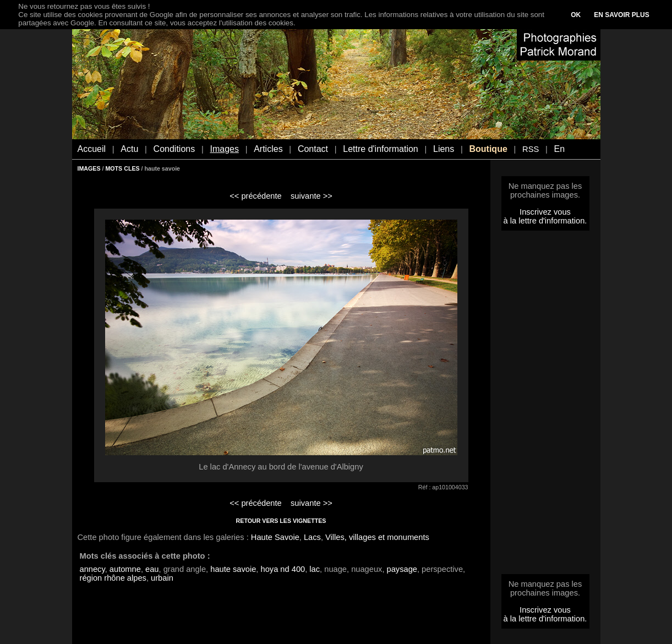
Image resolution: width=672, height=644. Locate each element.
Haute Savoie (275, 537)
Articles (268, 149)
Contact (313, 149)
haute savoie (233, 569)
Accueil (92, 149)
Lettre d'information (380, 149)
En (559, 149)
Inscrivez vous (545, 212)
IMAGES (89, 168)
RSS (531, 149)
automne (125, 569)
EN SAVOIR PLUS (621, 15)
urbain (162, 578)
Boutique (488, 149)
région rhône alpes (113, 578)
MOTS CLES (122, 168)
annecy (92, 569)
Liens (444, 149)
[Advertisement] (545, 406)
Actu (129, 149)
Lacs (312, 537)
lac (315, 569)
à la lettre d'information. (545, 221)
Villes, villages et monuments (377, 537)
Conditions (174, 149)
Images (224, 149)
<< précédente (256, 196)
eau (152, 569)
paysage (402, 569)
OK (576, 15)
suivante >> (312, 196)
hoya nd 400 (283, 569)
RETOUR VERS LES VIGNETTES (281, 521)
